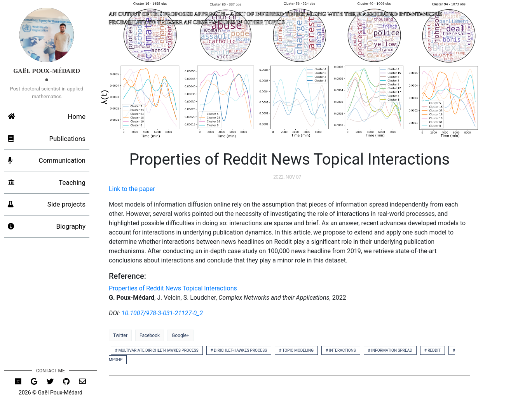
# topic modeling (296, 350)
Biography (47, 227)
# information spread (390, 350)
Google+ (181, 335)
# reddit (433, 350)
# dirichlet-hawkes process (239, 350)
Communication (47, 161)
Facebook (150, 335)
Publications (47, 139)
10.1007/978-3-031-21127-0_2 (162, 313)
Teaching (47, 183)
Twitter (120, 335)
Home (47, 117)
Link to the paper (132, 189)
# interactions (341, 350)
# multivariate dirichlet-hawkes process (157, 350)
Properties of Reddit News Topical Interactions (173, 288)
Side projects (47, 205)
